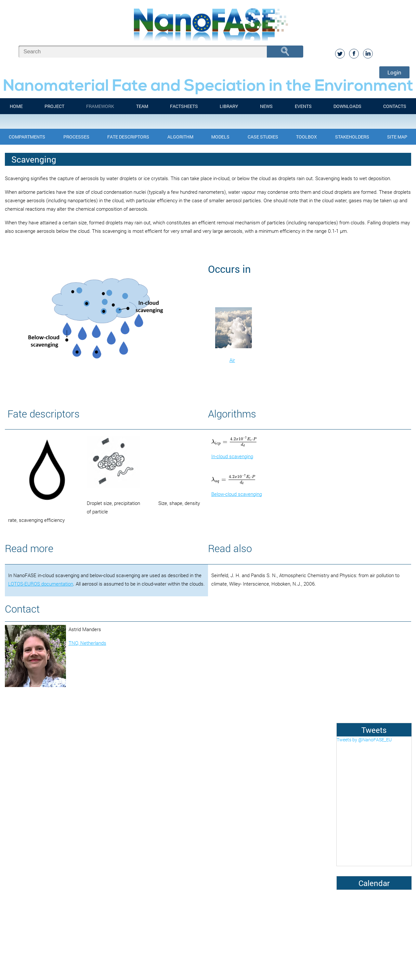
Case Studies (263, 137)
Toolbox (306, 137)
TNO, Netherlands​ (87, 643)
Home (16, 106)
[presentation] (234, 442)
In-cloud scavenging (232, 456)
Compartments (27, 137)
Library (229, 106)
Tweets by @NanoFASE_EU (364, 740)
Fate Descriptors (128, 137)
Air (232, 360)
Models (220, 137)
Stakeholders (352, 137)
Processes (76, 137)
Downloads (347, 106)
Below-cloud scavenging (237, 494)
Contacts (395, 106)
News (266, 106)
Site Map (397, 137)
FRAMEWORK (100, 106)
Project (54, 106)
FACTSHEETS (184, 106)
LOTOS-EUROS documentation (41, 584)
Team (142, 106)
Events (303, 106)
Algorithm (180, 137)
